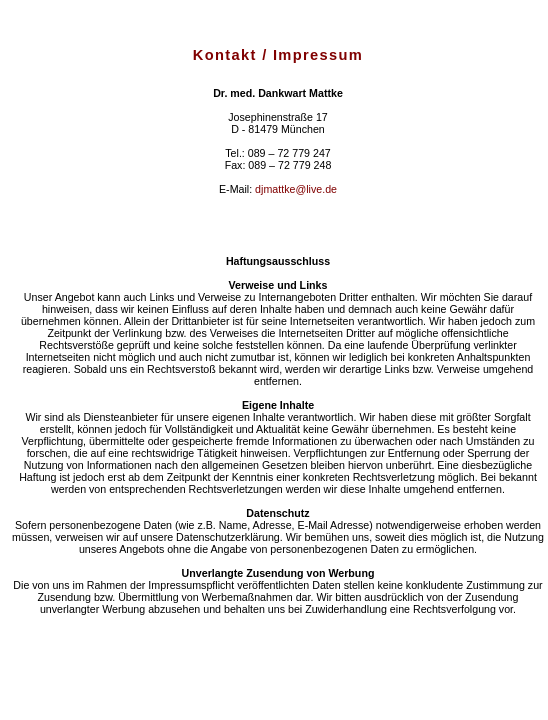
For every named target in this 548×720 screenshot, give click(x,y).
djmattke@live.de (296, 189)
